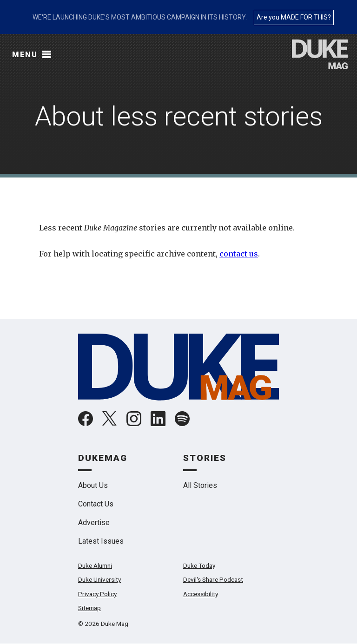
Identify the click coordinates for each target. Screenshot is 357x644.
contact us (239, 254)
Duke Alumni (95, 565)
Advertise (94, 522)
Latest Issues (101, 541)
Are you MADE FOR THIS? (294, 17)
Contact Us (96, 504)
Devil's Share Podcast (213, 579)
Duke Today (199, 565)
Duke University (99, 579)
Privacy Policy (97, 594)
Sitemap (89, 608)
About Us (93, 485)
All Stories (200, 485)
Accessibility (201, 594)
